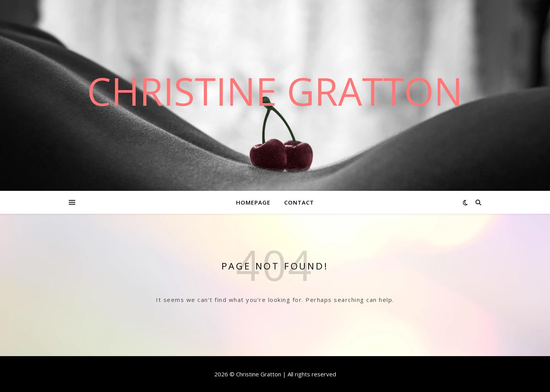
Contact (299, 202)
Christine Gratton (275, 91)
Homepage (253, 202)
